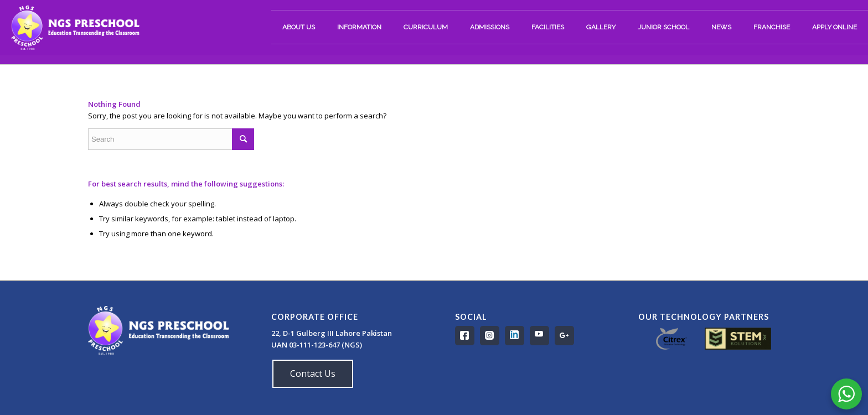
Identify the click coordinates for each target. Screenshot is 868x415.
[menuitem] (299, 27)
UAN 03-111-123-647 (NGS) (317, 345)
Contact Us (313, 373)
